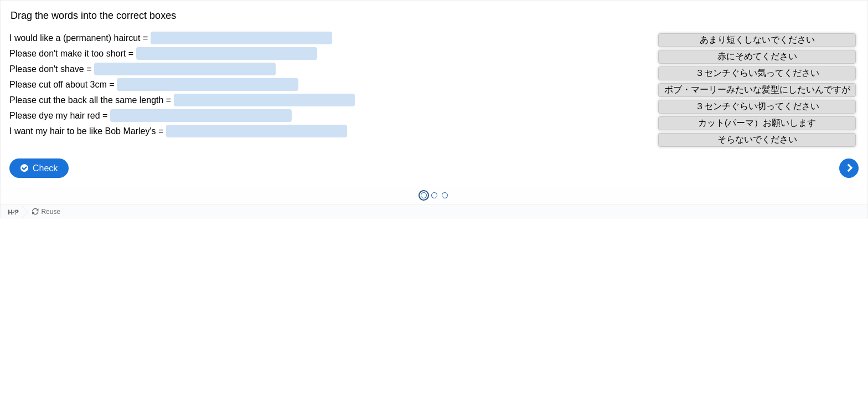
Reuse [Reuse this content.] (51, 212)
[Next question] (849, 168)
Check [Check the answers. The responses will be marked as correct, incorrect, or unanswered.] (45, 168)
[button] (757, 40)
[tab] (424, 195)
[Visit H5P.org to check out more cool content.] (11, 212)
